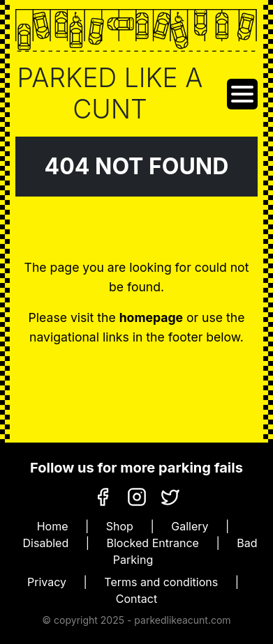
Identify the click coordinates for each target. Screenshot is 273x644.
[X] (170, 496)
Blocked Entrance (153, 543)
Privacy (47, 582)
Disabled (46, 543)
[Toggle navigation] (242, 94)
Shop (120, 526)
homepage (151, 317)
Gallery (190, 526)
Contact (136, 599)
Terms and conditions (161, 582)
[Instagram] (137, 496)
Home (53, 526)
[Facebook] (103, 496)
